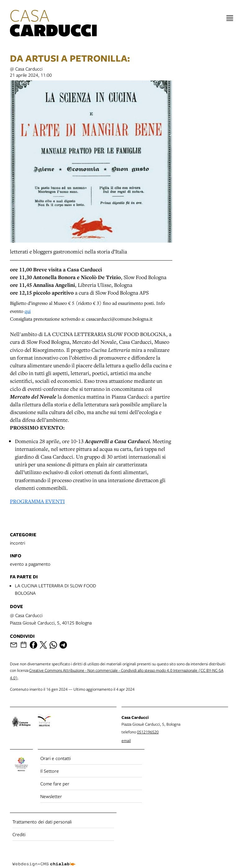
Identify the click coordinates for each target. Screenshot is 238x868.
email (126, 741)
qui (28, 311)
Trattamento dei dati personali (42, 822)
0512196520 (148, 732)
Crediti (19, 834)
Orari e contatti (55, 758)
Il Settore (50, 771)
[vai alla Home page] (53, 24)
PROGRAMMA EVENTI (37, 501)
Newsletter (51, 796)
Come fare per (55, 784)
